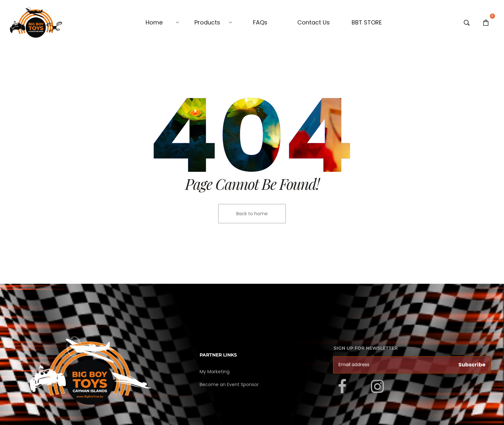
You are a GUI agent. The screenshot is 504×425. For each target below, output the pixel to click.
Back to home (252, 214)
